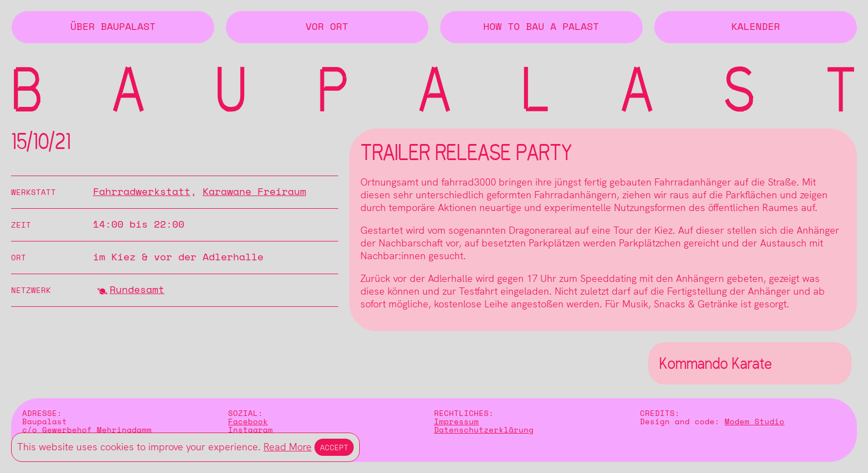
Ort (19, 258)
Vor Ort (327, 27)
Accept (334, 447)
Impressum (456, 422)
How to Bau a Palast (541, 27)
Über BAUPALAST (113, 27)
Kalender (756, 27)
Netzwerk (31, 291)
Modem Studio (755, 422)
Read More (288, 447)
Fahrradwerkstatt (142, 192)
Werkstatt (33, 192)
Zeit (21, 225)
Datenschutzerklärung (484, 430)
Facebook (248, 422)
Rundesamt (137, 290)
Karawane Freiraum (254, 192)
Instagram (250, 430)
